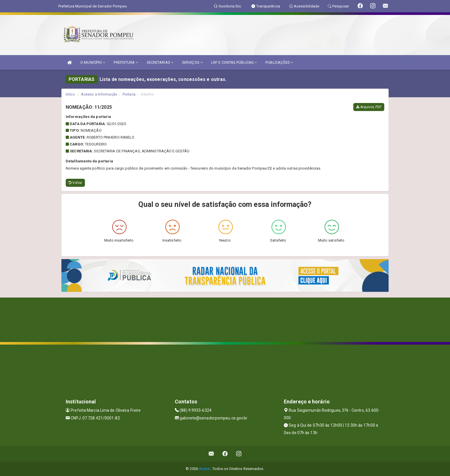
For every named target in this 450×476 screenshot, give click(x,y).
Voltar (75, 183)
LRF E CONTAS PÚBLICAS (234, 62)
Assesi (205, 469)
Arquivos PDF (369, 107)
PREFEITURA (126, 62)
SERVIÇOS (192, 62)
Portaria (129, 94)
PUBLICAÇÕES (279, 62)
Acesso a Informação (99, 94)
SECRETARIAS (160, 62)
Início (70, 94)
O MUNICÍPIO (93, 62)
